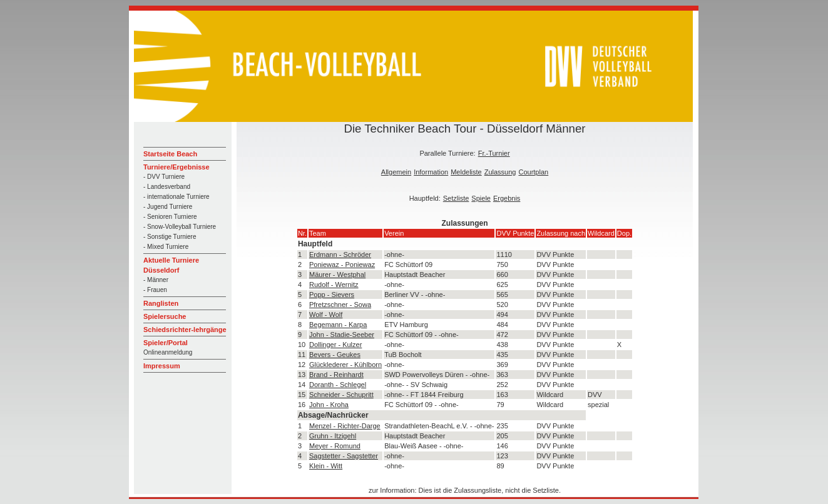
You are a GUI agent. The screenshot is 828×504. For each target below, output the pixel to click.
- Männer (156, 280)
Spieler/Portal (166, 343)
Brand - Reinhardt (336, 375)
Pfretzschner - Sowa (340, 305)
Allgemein (396, 172)
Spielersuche (165, 316)
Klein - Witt (326, 466)
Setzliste (456, 198)
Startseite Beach (170, 154)
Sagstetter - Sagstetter (344, 456)
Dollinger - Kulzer (335, 345)
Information (431, 172)
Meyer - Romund (335, 446)
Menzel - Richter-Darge (345, 426)
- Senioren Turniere (170, 217)
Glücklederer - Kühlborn (345, 365)
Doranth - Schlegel (338, 385)
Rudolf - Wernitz (334, 285)
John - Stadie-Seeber (342, 335)
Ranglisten (161, 303)
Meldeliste (466, 172)
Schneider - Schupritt (341, 395)
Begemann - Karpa (338, 325)
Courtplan (533, 172)
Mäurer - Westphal (337, 275)
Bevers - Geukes (335, 355)
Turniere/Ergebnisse (176, 167)
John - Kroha (329, 405)
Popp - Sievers (332, 295)
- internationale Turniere (176, 197)
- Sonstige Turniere (170, 237)
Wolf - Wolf (326, 315)
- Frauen (155, 290)
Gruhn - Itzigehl (333, 436)
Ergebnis (507, 198)
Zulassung (500, 172)
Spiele (481, 198)
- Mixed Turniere (166, 247)
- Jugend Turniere (168, 207)
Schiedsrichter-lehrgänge (185, 330)
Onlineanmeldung (168, 352)
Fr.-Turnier (494, 153)
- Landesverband (167, 187)
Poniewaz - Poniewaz (342, 265)
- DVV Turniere (164, 177)
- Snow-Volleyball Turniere (180, 227)
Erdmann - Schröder (340, 255)
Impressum (162, 366)
